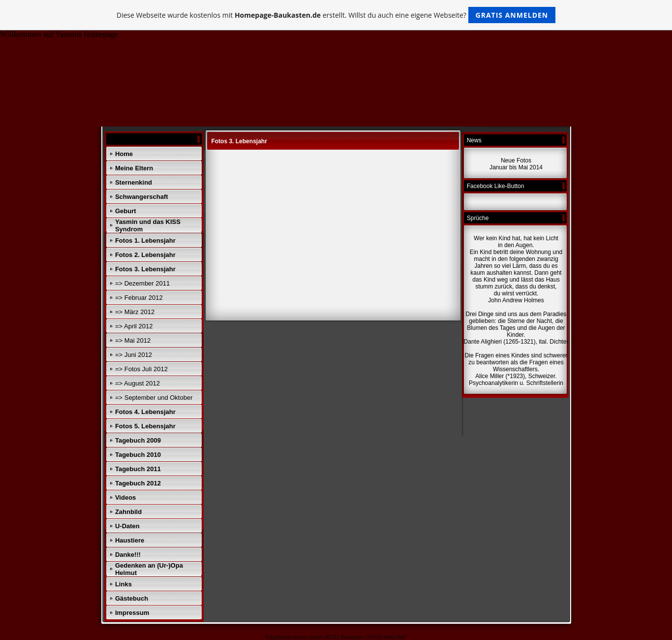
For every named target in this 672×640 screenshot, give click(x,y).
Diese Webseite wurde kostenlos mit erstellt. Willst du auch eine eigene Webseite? (336, 15)
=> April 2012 (134, 326)
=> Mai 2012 (133, 340)
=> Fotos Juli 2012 (141, 369)
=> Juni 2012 (134, 355)
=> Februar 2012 (139, 298)
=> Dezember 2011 (142, 283)
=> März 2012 (135, 312)
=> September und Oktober (154, 398)
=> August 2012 (137, 383)
